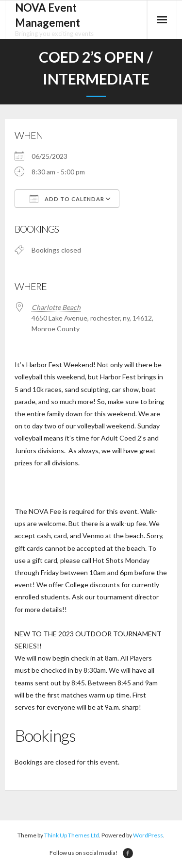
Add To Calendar (67, 199)
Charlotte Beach (56, 307)
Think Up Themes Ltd (72, 835)
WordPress (148, 835)
